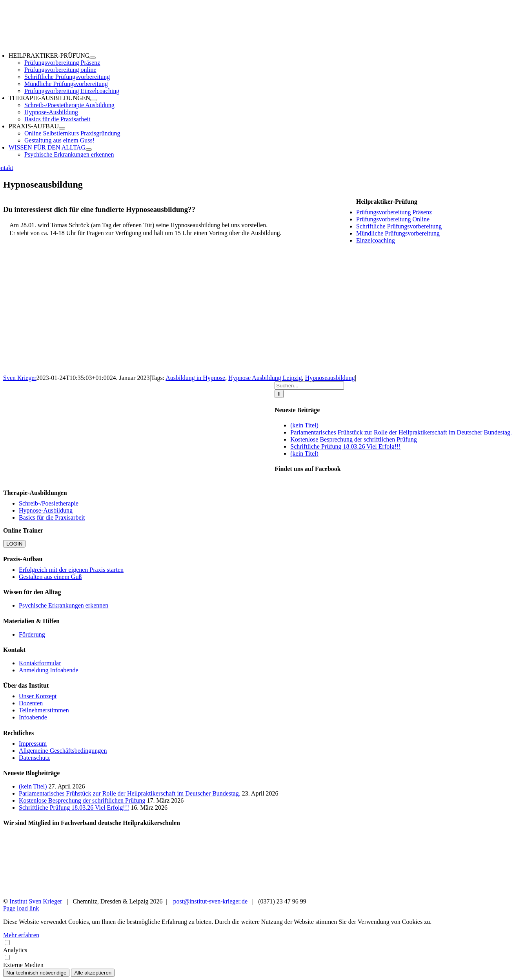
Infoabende (33, 717)
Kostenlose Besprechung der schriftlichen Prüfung (354, 439)
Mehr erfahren (21, 935)
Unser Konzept (38, 696)
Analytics (257, 946)
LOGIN (14, 544)
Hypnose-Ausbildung (46, 510)
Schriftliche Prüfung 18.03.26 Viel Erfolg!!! (345, 446)
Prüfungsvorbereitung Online (393, 219)
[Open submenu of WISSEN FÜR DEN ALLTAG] (89, 150)
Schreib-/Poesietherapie (49, 503)
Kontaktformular (40, 663)
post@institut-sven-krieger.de (210, 901)
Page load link (21, 908)
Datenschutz (34, 758)
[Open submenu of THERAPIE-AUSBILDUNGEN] (93, 100)
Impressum (33, 744)
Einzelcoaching (376, 240)
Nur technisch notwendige (36, 973)
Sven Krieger (20, 378)
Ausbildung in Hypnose (195, 378)
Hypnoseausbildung (330, 378)
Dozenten (31, 703)
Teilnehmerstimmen (44, 710)
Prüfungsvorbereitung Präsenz (394, 212)
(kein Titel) (304, 425)
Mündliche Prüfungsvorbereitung (398, 233)
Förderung (32, 634)
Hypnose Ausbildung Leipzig (265, 378)
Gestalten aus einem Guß (50, 577)
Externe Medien (257, 961)
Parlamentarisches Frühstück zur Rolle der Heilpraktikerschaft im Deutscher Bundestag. (401, 432)
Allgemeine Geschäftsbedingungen (63, 751)
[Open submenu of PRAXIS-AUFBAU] (62, 128)
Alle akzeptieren (93, 973)
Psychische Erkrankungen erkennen (64, 605)
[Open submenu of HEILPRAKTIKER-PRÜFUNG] (93, 58)
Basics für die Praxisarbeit (52, 517)
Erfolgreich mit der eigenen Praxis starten (71, 570)
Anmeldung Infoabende (49, 670)
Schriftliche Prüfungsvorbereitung (399, 226)
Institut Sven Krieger (36, 901)
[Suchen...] (309, 386)
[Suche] (279, 394)
